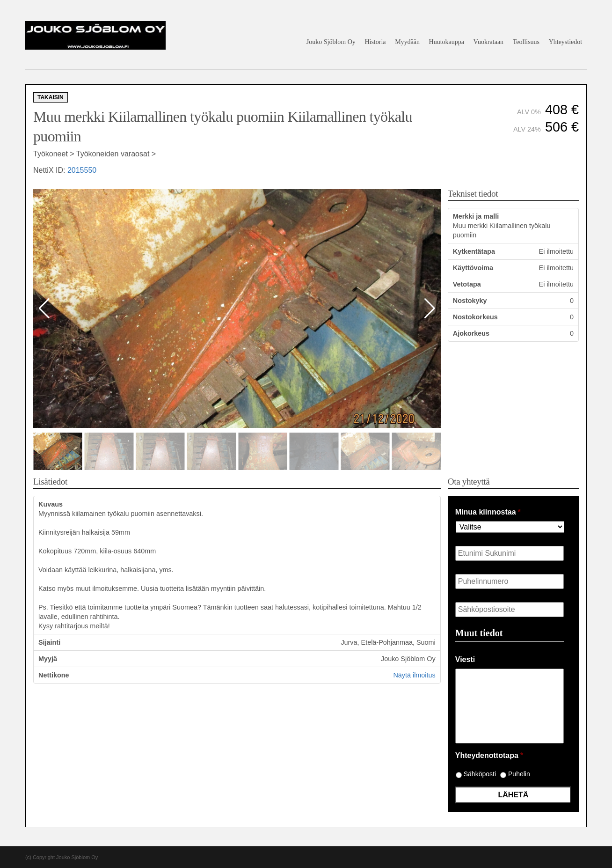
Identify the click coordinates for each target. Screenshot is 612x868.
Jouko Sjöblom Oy (331, 42)
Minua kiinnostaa (488, 512)
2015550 (82, 170)
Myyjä (48, 659)
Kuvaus (51, 504)
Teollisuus (526, 42)
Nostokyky (470, 301)
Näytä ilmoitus (414, 675)
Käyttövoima (473, 268)
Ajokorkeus (471, 333)
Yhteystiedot (566, 42)
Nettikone (54, 675)
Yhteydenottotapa (489, 755)
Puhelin (519, 774)
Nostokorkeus (475, 317)
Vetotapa (467, 284)
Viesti (465, 659)
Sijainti (49, 642)
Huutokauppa (447, 42)
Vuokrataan (488, 42)
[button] (430, 309)
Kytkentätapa (474, 251)
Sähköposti (480, 774)
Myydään (407, 42)
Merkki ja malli (476, 216)
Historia (375, 42)
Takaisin (51, 97)
